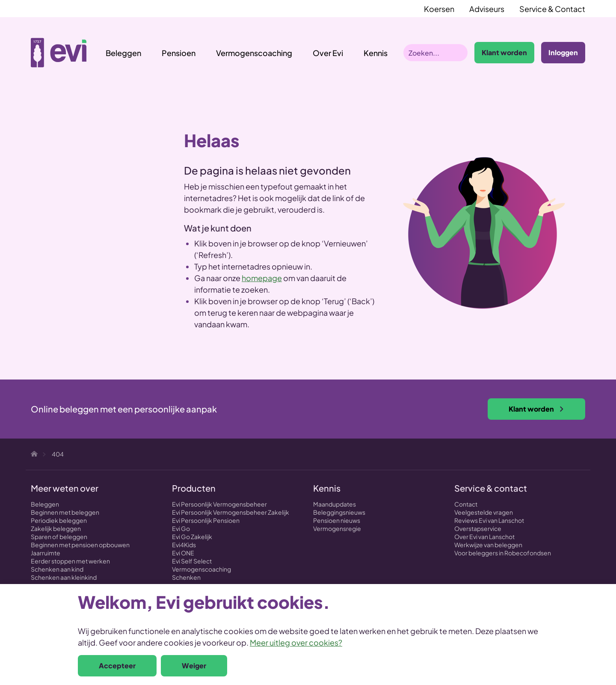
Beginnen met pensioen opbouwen (80, 545)
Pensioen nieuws (337, 520)
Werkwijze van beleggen (488, 545)
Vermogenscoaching (254, 53)
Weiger (194, 666)
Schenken (186, 577)
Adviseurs (487, 9)
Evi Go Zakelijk (192, 537)
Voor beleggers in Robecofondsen (503, 553)
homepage (262, 278)
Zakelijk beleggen (56, 528)
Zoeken (459, 53)
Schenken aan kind (57, 569)
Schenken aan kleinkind (64, 577)
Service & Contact (552, 9)
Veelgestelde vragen (484, 512)
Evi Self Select (192, 561)
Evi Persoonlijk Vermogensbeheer (219, 504)
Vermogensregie (337, 528)
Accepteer (117, 666)
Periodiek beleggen (59, 520)
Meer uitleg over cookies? (296, 642)
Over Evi (328, 53)
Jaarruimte (46, 553)
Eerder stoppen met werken (70, 561)
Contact (466, 504)
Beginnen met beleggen (65, 512)
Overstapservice (478, 528)
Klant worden (504, 52)
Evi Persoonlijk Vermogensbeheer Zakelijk (231, 512)
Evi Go (181, 528)
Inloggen (563, 52)
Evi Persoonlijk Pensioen (206, 520)
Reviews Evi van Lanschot (489, 520)
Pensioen (179, 53)
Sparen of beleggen (59, 537)
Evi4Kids (184, 545)
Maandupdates (335, 504)
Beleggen (123, 53)
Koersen (439, 9)
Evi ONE (183, 553)
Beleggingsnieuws (339, 512)
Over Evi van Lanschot (484, 537)
